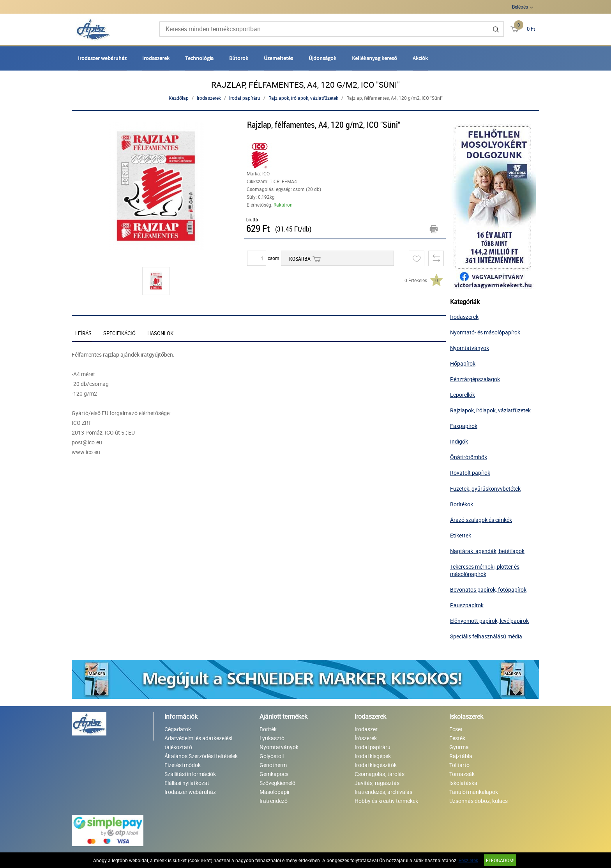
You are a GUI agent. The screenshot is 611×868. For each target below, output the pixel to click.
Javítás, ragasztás (377, 783)
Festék (457, 738)
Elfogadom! (500, 860)
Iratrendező (274, 801)
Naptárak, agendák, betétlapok (487, 551)
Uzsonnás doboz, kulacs (479, 801)
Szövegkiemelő (277, 783)
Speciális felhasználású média (486, 636)
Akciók (420, 58)
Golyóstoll (272, 756)
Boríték (268, 729)
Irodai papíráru (245, 98)
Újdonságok (322, 58)
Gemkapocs (274, 774)
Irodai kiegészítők (376, 765)
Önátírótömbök (469, 457)
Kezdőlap (179, 98)
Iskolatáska (463, 783)
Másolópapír (275, 792)
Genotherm (273, 765)
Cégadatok (178, 729)
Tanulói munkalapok (474, 792)
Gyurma (459, 747)
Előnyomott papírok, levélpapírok (489, 621)
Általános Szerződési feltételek (201, 756)
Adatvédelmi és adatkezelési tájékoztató (198, 742)
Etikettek (461, 535)
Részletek (468, 860)
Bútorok (239, 58)
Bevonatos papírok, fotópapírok (488, 590)
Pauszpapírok (467, 605)
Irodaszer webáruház (102, 58)
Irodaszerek (156, 58)
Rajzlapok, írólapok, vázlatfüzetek (303, 98)
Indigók (459, 441)
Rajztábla (461, 756)
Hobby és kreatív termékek (386, 801)
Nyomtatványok (470, 348)
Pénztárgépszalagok (475, 379)
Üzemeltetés (278, 58)
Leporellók (463, 395)
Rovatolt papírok (470, 473)
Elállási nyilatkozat (187, 783)
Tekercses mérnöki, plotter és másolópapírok (485, 570)
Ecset (456, 729)
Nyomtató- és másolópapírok (485, 332)
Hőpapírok (463, 363)
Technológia (199, 58)
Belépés (520, 7)
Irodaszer (366, 729)
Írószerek (366, 738)
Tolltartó (459, 765)
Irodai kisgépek (373, 756)
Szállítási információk (190, 774)
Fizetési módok (183, 765)
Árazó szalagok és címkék (481, 520)
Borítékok (462, 504)
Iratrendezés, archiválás (383, 792)
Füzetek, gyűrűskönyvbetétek (485, 489)
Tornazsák (462, 774)
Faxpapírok (464, 426)
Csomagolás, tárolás (380, 774)
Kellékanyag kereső (374, 58)
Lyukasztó (272, 738)
